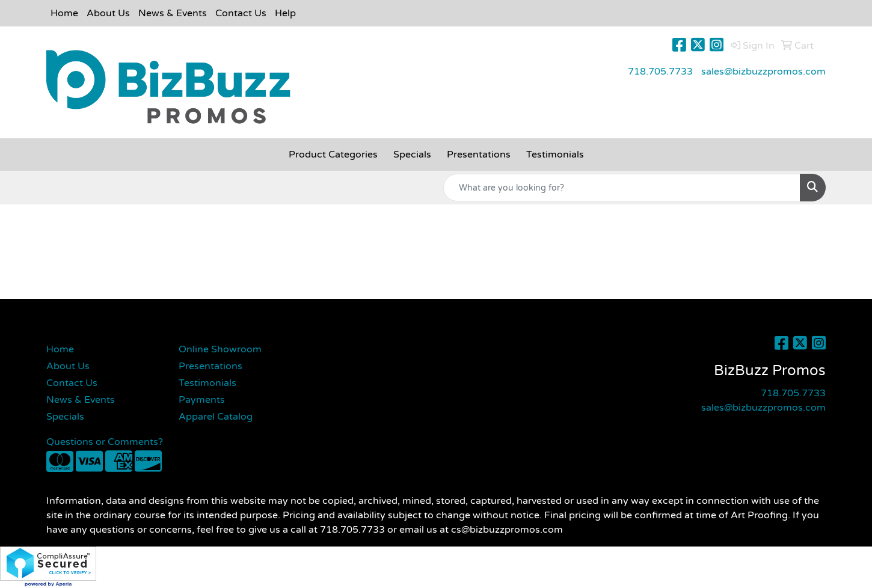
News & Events (173, 13)
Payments (202, 400)
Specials (65, 417)
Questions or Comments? (105, 442)
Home (64, 13)
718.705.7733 (660, 72)
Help (285, 13)
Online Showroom (220, 349)
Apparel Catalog (216, 417)
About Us (108, 13)
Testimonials (207, 383)
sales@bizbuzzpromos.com (763, 72)
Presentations (210, 366)
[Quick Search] (622, 188)
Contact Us (241, 13)
